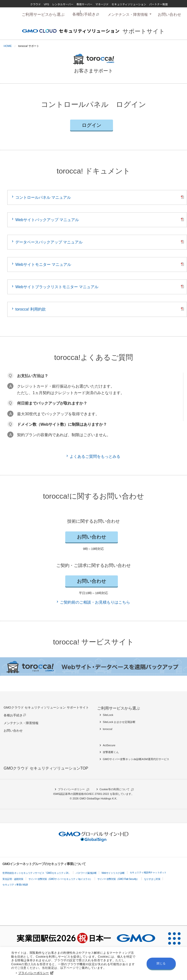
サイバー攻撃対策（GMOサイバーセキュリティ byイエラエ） (60, 879)
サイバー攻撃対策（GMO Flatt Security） (118, 879)
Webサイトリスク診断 (113, 873)
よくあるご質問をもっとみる (95, 456)
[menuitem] (43, 14)
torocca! (108, 729)
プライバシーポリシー (36, 974)
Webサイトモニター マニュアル (43, 265)
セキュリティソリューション (129, 4)
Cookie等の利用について (115, 789)
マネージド (102, 4)
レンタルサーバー (63, 4)
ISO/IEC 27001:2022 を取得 (101, 794)
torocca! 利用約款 (31, 309)
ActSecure (109, 745)
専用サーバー (84, 4)
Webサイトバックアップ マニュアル (47, 220)
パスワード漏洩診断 (86, 873)
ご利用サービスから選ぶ (43, 14)
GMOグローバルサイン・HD (99, 12)
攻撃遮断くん (111, 752)
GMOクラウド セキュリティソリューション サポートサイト (46, 707)
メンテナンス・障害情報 (128, 14)
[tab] (129, 14)
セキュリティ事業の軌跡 (15, 885)
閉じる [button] (161, 965)
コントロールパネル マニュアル (43, 197)
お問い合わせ (169, 14)
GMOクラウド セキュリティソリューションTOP (46, 768)
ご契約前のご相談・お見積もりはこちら (95, 602)
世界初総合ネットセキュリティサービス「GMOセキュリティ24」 (37, 873)
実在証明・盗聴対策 (13, 879)
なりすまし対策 (152, 879)
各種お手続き (13, 715)
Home (8, 46)
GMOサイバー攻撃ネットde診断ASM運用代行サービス (136, 759)
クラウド (36, 4)
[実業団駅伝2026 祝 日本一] (81, 938)
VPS (47, 4)
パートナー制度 (158, 4)
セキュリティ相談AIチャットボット (148, 872)
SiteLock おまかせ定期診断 (119, 722)
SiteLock (108, 715)
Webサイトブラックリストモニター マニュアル (57, 287)
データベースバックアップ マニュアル (49, 242)
